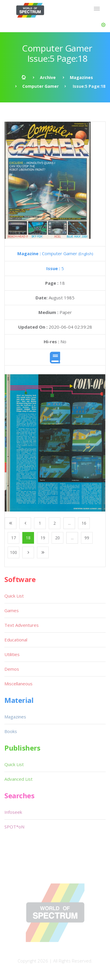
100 (13, 552)
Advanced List (18, 779)
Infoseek (13, 812)
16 (84, 523)
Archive (48, 77)
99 (87, 538)
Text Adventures (22, 625)
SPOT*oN (14, 827)
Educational (16, 640)
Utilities (12, 654)
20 (57, 538)
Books (11, 731)
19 (43, 538)
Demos (12, 669)
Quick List (14, 596)
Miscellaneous (18, 684)
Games (12, 610)
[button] (103, 25)
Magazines (81, 77)
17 (13, 538)
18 (28, 538)
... (69, 523)
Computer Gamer (40, 86)
